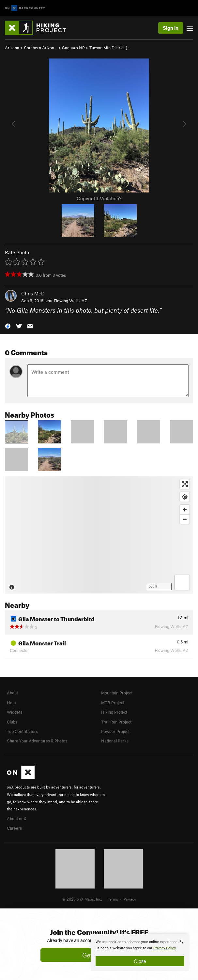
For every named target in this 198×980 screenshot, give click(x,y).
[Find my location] (185, 497)
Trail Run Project (116, 722)
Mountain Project (117, 693)
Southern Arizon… (41, 48)
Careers (14, 828)
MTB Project (113, 703)
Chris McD (33, 293)
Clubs (12, 722)
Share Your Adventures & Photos (37, 741)
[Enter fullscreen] (185, 484)
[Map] (99, 535)
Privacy (130, 899)
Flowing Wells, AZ (70, 301)
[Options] (182, 582)
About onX (17, 819)
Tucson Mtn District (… (110, 48)
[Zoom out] (185, 519)
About (12, 693)
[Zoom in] (185, 510)
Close (140, 961)
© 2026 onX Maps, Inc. (82, 899)
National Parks (115, 741)
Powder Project (115, 731)
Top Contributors (22, 731)
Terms (113, 899)
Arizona (12, 48)
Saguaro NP (73, 48)
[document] (140, 953)
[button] (8, 326)
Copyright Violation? (99, 198)
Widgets (15, 712)
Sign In (171, 28)
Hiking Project (114, 712)
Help (11, 703)
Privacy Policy (165, 948)
